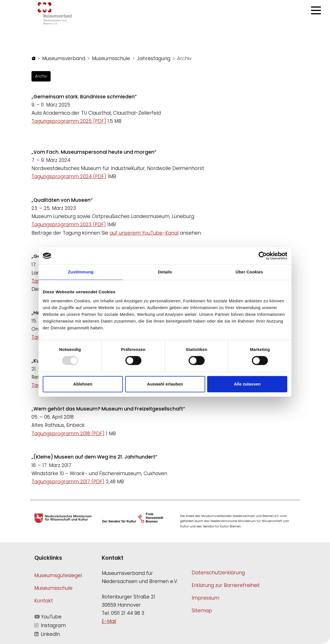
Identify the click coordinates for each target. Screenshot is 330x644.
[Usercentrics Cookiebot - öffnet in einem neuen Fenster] (263, 256)
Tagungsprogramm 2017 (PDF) (68, 482)
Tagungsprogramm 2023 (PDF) (69, 225)
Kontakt (44, 601)
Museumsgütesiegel (58, 575)
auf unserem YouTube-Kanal (144, 233)
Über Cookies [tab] (249, 272)
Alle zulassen (247, 384)
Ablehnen (83, 384)
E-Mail (109, 621)
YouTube (48, 617)
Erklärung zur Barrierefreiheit (226, 585)
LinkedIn (47, 634)
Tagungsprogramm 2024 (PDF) (69, 176)
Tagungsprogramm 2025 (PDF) (69, 121)
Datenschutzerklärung (218, 573)
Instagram (50, 625)
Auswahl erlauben (165, 384)
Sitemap (202, 611)
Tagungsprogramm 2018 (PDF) (68, 434)
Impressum (205, 598)
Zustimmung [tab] (81, 272)
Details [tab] (165, 272)
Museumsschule (53, 588)
